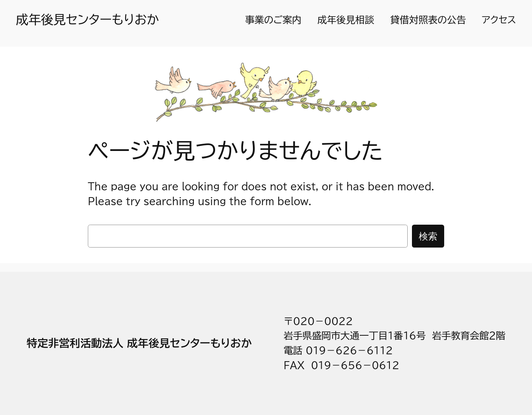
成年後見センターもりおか (88, 19)
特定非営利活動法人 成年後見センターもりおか (139, 343)
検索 (428, 236)
